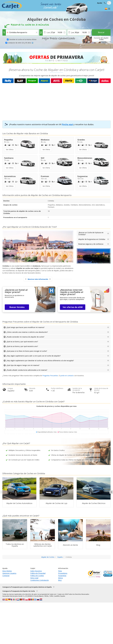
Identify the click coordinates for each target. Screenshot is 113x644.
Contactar (6, 576)
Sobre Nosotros (36, 571)
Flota (60, 571)
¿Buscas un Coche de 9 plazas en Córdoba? (91, 234)
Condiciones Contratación (40, 580)
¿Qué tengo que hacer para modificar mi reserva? (25, 327)
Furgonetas (62, 576)
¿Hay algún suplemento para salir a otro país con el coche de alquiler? (33, 356)
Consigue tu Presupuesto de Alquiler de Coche (19, 591)
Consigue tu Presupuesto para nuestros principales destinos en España (27, 587)
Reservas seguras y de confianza (91, 244)
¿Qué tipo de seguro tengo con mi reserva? (23, 365)
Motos (61, 578)
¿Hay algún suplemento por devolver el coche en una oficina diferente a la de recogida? (40, 361)
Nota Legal (34, 578)
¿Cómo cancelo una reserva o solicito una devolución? (27, 332)
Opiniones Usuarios (9, 573)
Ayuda (100, 3)
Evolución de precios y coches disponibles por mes (57, 406)
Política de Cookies (37, 576)
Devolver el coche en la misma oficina (23, 39)
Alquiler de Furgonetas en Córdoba (92, 239)
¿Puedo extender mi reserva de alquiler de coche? (25, 337)
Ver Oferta (10, 149)
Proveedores (63, 573)
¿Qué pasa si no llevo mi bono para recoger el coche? (27, 351)
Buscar (101, 32)
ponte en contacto (67, 376)
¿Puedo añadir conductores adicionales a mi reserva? (27, 370)
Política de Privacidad (38, 573)
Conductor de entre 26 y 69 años (21, 43)
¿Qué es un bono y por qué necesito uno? (22, 342)
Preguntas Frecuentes (50, 376)
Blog (60, 580)
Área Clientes (7, 571)
